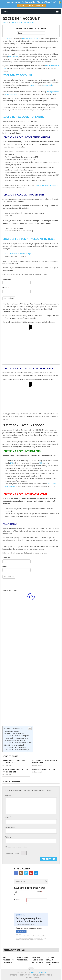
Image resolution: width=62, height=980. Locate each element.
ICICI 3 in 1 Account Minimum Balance (19, 743)
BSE (47, 463)
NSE (41, 463)
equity (32, 85)
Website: (8, 837)
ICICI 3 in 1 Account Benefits (17, 747)
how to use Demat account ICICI (48, 185)
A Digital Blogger (38, 972)
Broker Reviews (32, 978)
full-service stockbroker (30, 38)
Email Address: (11, 827)
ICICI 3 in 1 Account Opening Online (19, 736)
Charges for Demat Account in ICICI (29, 239)
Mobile (6, 288)
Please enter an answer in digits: (16, 847)
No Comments (29, 22)
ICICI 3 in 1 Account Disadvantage (18, 750)
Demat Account (17, 22)
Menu (6, 12)
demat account (13, 57)
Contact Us (25, 975)
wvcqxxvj (5, 22)
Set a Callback (9, 298)
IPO (12, 463)
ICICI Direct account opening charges (18, 254)
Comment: (9, 795)
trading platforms (53, 92)
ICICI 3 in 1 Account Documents (18, 738)
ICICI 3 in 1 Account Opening (23, 117)
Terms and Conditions (42, 975)
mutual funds (48, 85)
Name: (8, 817)
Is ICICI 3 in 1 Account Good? (15, 745)
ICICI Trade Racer (11, 94)
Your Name (7, 279)
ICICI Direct (7, 38)
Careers (13, 975)
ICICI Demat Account (17, 75)
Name (39, 892)
